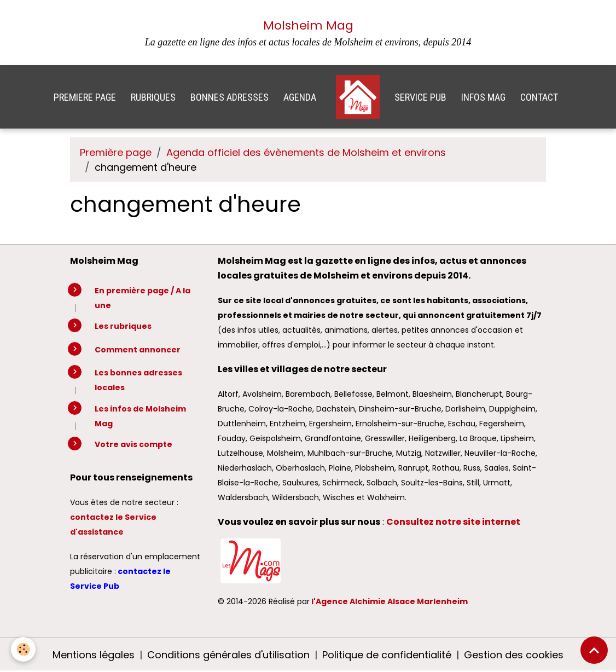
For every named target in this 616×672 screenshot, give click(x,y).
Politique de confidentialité (387, 655)
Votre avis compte (133, 444)
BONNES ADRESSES (229, 97)
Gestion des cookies (514, 655)
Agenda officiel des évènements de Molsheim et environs (306, 152)
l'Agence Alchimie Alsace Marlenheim (390, 601)
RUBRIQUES (153, 97)
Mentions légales (94, 655)
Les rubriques (123, 326)
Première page (116, 152)
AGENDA (300, 97)
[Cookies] (23, 649)
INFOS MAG (483, 97)
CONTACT (539, 97)
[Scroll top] (594, 650)
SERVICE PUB (420, 97)
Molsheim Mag (308, 25)
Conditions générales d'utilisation (228, 655)
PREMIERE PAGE (85, 97)
